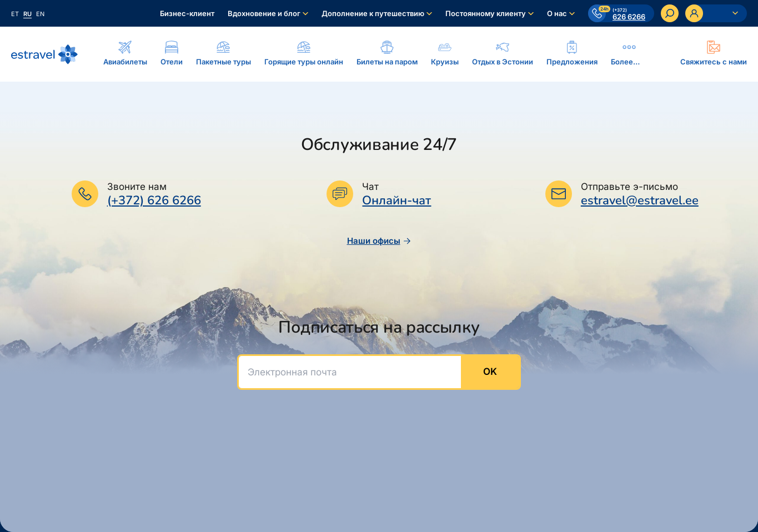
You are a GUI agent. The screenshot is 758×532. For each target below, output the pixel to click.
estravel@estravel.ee (640, 200)
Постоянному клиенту (486, 13)
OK (490, 372)
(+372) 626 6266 (154, 200)
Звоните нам (137, 187)
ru (27, 14)
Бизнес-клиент (187, 13)
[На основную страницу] (44, 54)
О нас (557, 13)
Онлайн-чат (396, 201)
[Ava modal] (714, 54)
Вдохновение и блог (264, 13)
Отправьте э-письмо (629, 187)
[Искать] (670, 13)
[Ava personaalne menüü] (716, 13)
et (15, 14)
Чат (370, 187)
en (40, 14)
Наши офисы (379, 241)
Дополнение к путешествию (373, 13)
